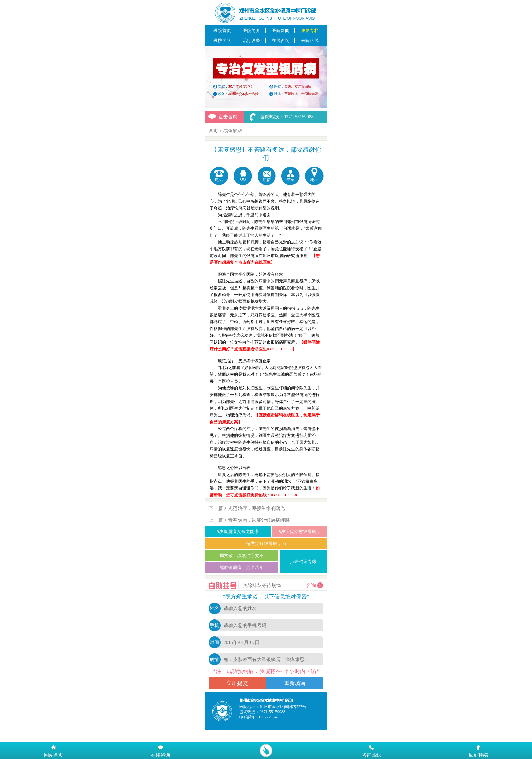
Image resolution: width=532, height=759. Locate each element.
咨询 (311, 585)
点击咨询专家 (303, 562)
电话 (219, 180)
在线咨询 (281, 41)
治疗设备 (251, 41)
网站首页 (54, 755)
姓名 (214, 608)
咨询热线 (372, 755)
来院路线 (310, 41)
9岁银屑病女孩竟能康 (238, 531)
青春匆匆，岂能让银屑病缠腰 (259, 520)
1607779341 (268, 717)
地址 (314, 180)
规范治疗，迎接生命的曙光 (256, 508)
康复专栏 (310, 30)
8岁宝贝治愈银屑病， (300, 531)
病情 (214, 659)
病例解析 (233, 131)
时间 (214, 642)
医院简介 (251, 30)
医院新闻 (281, 30)
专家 (290, 180)
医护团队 (222, 41)
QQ (243, 179)
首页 (213, 131)
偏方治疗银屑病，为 (266, 544)
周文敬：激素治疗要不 (242, 556)
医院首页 (222, 30)
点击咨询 (228, 117)
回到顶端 (478, 755)
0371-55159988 (272, 712)
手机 (214, 625)
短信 (267, 180)
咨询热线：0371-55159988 (287, 117)
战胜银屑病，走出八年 (242, 567)
